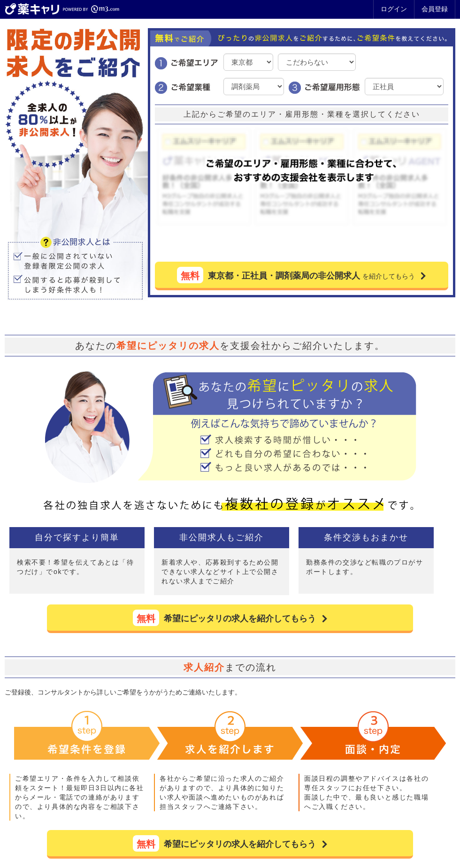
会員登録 (435, 9)
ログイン (394, 9)
